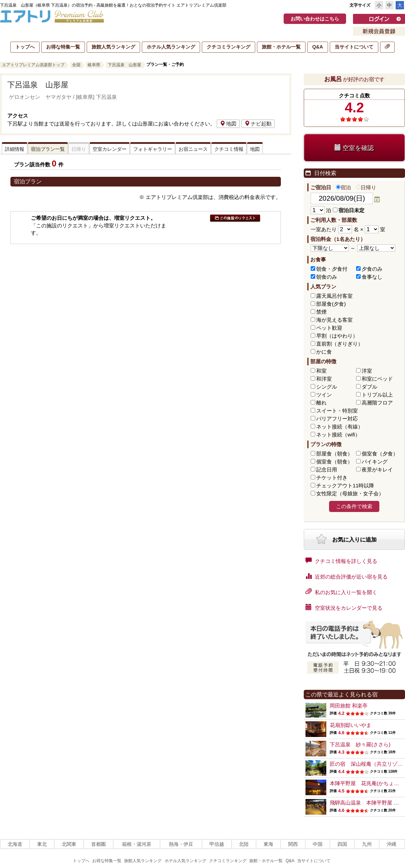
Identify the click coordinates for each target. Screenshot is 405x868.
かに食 (324, 352)
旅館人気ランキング (113, 47)
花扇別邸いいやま (351, 725)
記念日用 (327, 470)
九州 (367, 844)
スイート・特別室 (337, 411)
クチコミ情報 (229, 149)
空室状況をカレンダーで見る (344, 607)
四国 (342, 844)
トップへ (25, 47)
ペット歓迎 (329, 328)
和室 (321, 371)
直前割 (340, 344)
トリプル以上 (377, 395)
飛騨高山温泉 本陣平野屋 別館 (367, 803)
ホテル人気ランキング (171, 47)
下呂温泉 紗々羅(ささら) (360, 744)
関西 (293, 844)
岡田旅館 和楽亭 (349, 706)
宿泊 (343, 187)
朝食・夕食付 (332, 269)
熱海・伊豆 (181, 844)
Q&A (317, 47)
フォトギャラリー (153, 149)
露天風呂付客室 (334, 296)
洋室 (367, 371)
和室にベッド (377, 379)
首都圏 (98, 844)
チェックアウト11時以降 (345, 485)
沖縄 (391, 844)
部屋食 (334, 454)
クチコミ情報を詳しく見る (341, 561)
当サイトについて (354, 47)
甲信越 (217, 844)
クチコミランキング (229, 47)
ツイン (324, 395)
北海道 (15, 844)
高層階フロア (377, 403)
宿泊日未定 (349, 210)
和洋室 (324, 379)
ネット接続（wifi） (338, 435)
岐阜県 (94, 65)
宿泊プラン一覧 (48, 149)
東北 (42, 844)
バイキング (375, 462)
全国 (76, 65)
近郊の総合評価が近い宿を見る (347, 576)
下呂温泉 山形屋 (124, 65)
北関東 (69, 844)
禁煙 (321, 312)
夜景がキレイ (377, 470)
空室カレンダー (110, 149)
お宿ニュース (193, 149)
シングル (327, 387)
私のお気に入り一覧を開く (341, 592)
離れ (321, 403)
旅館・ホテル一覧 (281, 47)
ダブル (369, 387)
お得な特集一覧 (63, 47)
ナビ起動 (258, 124)
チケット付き (332, 478)
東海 (268, 844)
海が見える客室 (334, 320)
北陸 (244, 844)
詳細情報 (15, 149)
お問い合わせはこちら (315, 19)
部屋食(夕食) (331, 304)
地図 (228, 124)
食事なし (372, 277)
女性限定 (350, 493)
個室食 (380, 454)
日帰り (366, 187)
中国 (318, 844)
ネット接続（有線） (340, 427)
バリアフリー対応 (337, 419)
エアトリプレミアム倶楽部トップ (33, 65)
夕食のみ (372, 269)
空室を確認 (354, 148)
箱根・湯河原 (137, 844)
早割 (337, 336)
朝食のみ (327, 277)
